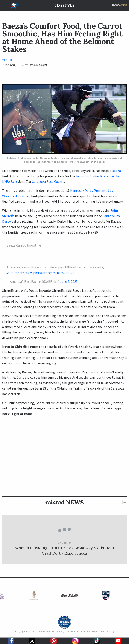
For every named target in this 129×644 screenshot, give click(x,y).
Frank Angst (38, 65)
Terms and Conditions (78, 631)
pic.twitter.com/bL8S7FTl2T (54, 273)
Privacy (61, 631)
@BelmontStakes (20, 273)
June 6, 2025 (69, 281)
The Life (7, 60)
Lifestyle (64, 5)
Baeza (116, 171)
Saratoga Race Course (48, 181)
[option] (29, 597)
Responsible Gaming (103, 631)
